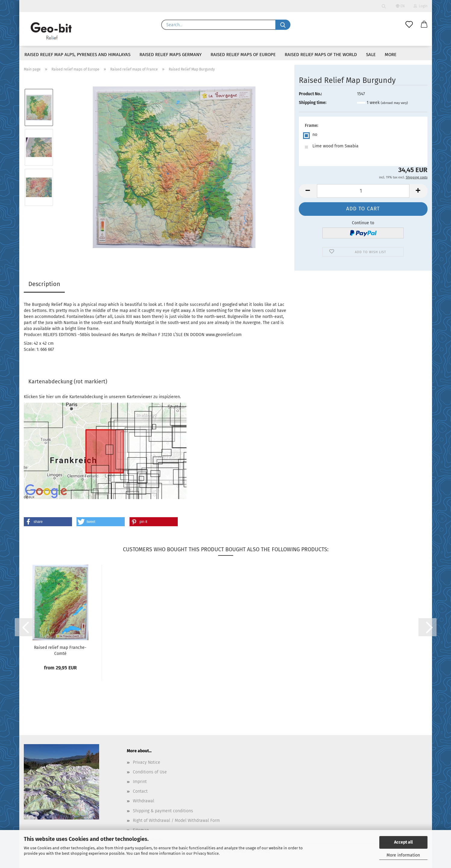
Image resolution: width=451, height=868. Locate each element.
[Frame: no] (363, 136)
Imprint (140, 782)
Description (44, 284)
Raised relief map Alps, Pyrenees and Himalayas (77, 55)
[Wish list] (409, 25)
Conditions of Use (150, 772)
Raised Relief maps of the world (321, 55)
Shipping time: (313, 103)
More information (403, 855)
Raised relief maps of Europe (243, 55)
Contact (140, 791)
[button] (424, 25)
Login (421, 6)
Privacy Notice (206, 853)
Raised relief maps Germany (171, 55)
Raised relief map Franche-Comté (60, 651)
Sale (371, 55)
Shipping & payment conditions (163, 811)
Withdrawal (144, 801)
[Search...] (283, 25)
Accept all (403, 842)
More (391, 55)
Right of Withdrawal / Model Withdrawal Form (176, 821)
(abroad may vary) (394, 103)
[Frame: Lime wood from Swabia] (363, 147)
